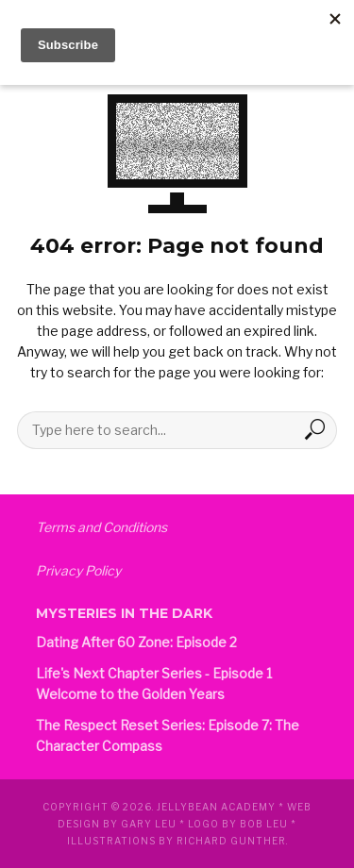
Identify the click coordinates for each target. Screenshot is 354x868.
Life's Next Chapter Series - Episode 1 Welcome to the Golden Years (154, 684)
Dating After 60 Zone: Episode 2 (136, 642)
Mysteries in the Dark (124, 613)
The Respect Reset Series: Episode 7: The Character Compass (168, 735)
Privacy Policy (78, 570)
